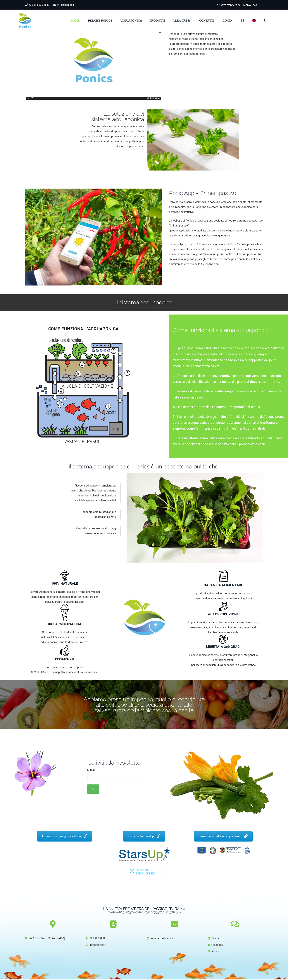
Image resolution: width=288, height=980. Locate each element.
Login (228, 21)
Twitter (216, 938)
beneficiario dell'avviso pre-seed (223, 836)
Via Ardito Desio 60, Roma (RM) (47, 938)
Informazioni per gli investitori (65, 836)
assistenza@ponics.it (163, 938)
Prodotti (157, 21)
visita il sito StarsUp (144, 836)
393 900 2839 (98, 938)
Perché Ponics (100, 21)
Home (75, 21)
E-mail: (92, 770)
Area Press (182, 21)
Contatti (207, 21)
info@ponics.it (64, 5)
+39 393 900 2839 (37, 5)
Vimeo (215, 951)
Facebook (217, 945)
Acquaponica (131, 21)
